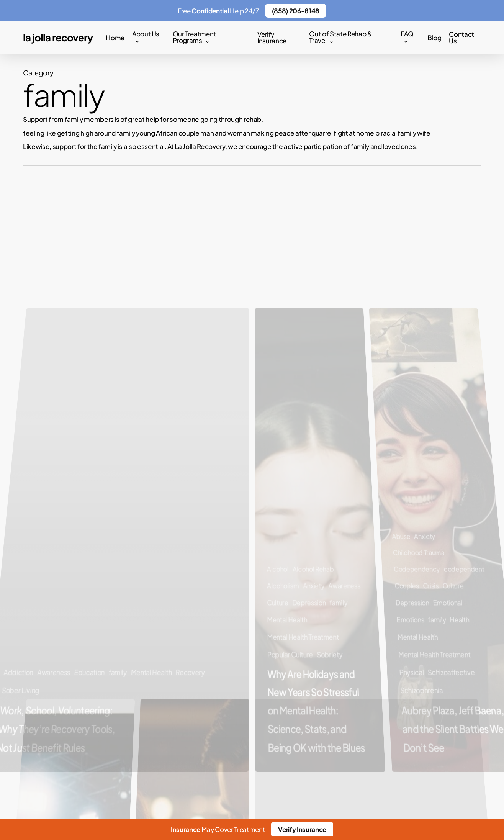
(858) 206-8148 (296, 11)
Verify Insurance (302, 829)
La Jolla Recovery (58, 38)
